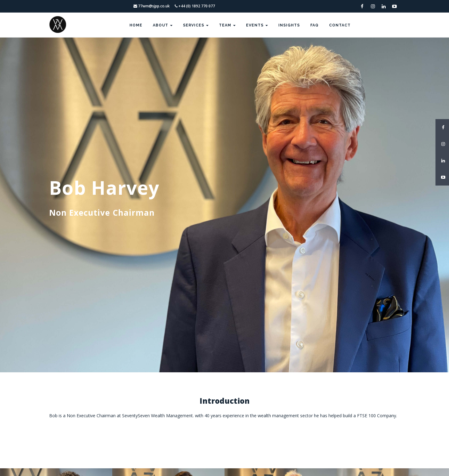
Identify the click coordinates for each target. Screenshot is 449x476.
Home (136, 25)
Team (227, 25)
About (163, 25)
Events (257, 25)
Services (196, 25)
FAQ (314, 25)
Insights (289, 25)
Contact (340, 25)
